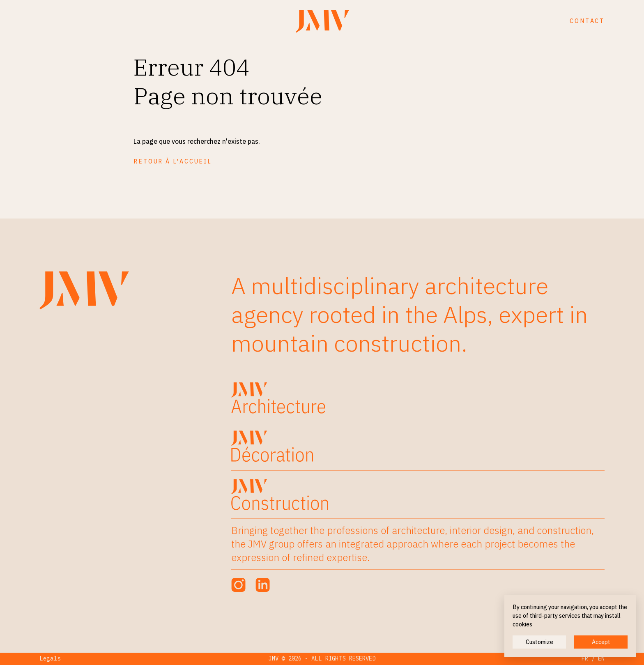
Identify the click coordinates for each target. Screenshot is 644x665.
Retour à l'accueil (172, 161)
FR (585, 658)
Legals (50, 658)
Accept (601, 642)
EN (601, 658)
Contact (587, 21)
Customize (539, 642)
